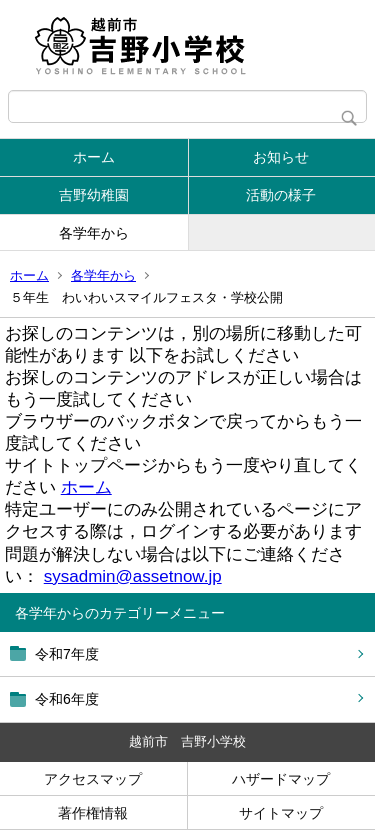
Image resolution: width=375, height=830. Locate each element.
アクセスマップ (93, 779)
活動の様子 (281, 195)
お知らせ (281, 157)
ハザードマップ (281, 779)
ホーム (94, 157)
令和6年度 (67, 699)
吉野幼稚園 (94, 195)
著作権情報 (93, 813)
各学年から (94, 233)
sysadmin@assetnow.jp (133, 576)
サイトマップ (281, 813)
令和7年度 (67, 654)
